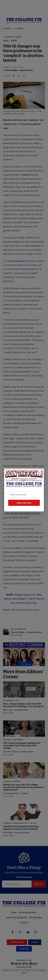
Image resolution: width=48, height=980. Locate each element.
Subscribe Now (24, 503)
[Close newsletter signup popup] (40, 473)
